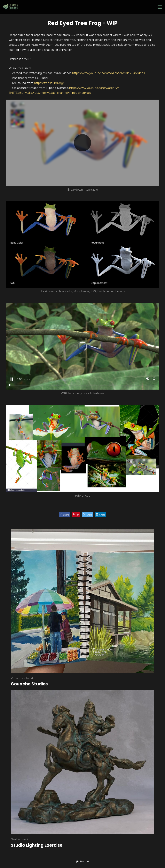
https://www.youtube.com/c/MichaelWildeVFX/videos (108, 73)
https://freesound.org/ (49, 83)
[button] (82, 862)
